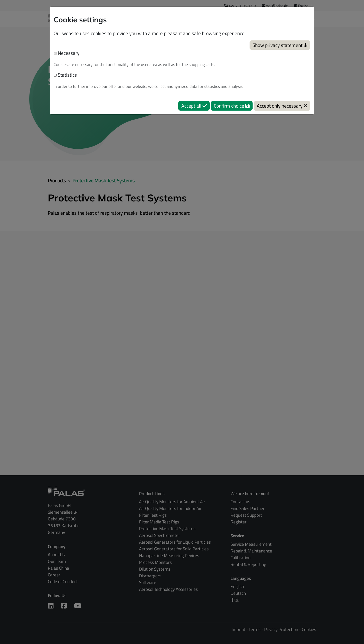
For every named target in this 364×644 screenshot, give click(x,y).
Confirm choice (232, 106)
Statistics (65, 75)
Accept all (194, 106)
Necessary (67, 53)
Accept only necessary (282, 106)
